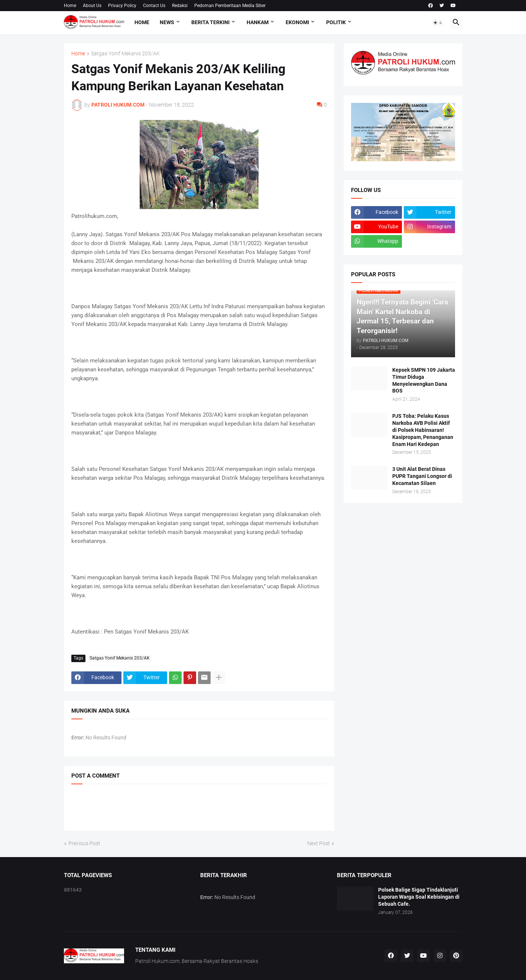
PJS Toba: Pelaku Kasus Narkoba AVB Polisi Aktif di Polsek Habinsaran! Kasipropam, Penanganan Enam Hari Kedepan (423, 430)
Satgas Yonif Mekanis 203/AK (125, 54)
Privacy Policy (122, 6)
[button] (438, 23)
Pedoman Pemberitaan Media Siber (230, 6)
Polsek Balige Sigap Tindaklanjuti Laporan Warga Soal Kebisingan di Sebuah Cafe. (419, 897)
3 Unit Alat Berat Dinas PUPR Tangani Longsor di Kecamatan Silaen (422, 476)
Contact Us (154, 6)
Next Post (319, 843)
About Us (92, 6)
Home (70, 6)
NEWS (167, 22)
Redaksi (180, 6)
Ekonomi (297, 22)
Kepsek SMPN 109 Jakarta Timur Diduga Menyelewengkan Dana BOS (424, 380)
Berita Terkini (210, 22)
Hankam (258, 22)
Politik (336, 22)
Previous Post (84, 843)
